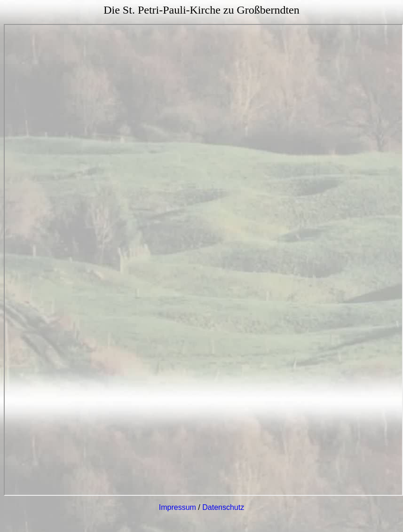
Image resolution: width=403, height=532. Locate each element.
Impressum (178, 507)
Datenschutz (223, 507)
